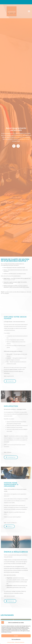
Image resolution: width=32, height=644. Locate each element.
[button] (29, 11)
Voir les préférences (16, 639)
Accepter (16, 636)
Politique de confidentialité (20, 642)
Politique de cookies (11, 642)
